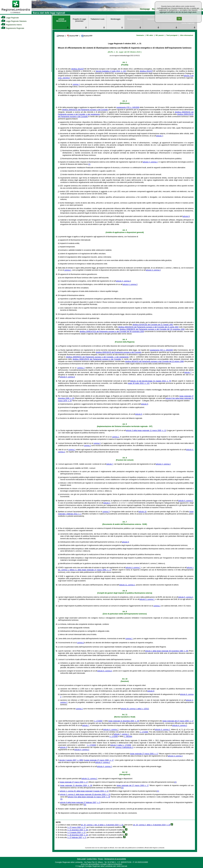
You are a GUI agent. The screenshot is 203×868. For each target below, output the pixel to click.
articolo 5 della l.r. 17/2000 (121, 745)
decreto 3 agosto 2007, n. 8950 (71, 760)
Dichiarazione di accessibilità (115, 859)
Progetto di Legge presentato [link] (79, 20)
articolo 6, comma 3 (105, 671)
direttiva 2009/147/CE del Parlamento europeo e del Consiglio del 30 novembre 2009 (112, 332)
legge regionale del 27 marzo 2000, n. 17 (178, 721)
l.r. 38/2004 (128, 736)
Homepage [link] (145, 9)
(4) (158, 791)
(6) (85, 805)
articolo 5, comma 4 (67, 377)
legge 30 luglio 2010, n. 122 (139, 383)
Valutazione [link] (152, 19)
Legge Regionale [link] (10, 18)
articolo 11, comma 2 (89, 779)
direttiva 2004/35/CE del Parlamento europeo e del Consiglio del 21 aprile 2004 (148, 327)
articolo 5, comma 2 (186, 597)
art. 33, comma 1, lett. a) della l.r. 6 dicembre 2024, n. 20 (102, 825)
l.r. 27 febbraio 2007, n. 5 (77, 837)
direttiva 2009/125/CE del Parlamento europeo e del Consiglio (97, 359)
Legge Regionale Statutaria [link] (14, 21)
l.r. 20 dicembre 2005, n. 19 (77, 835)
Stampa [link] (60, 36)
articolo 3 (107, 503)
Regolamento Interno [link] (11, 25)
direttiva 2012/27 (77, 69)
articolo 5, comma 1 (147, 599)
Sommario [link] (140, 35)
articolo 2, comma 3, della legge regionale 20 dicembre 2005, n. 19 (85, 794)
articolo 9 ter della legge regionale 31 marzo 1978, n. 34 (89, 797)
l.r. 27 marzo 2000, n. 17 (76, 827)
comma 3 (106, 512)
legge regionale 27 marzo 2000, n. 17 (144, 754)
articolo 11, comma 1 (127, 585)
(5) (61, 799)
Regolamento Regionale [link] (12, 28)
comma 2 (81, 368)
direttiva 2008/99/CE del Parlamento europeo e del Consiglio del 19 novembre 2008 (152, 329)
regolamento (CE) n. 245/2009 (128, 107)
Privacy (101, 859)
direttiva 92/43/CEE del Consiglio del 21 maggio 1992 (153, 325)
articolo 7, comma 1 (121, 734)
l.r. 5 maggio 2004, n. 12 (76, 832)
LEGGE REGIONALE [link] (61, 20)
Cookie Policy (92, 859)
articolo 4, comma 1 (162, 730)
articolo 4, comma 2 (150, 162)
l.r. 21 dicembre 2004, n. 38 (77, 830)
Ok (179, 19)
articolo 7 (160, 136)
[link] (16, 13)
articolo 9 (186, 216)
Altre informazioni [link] (187, 35)
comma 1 (76, 84)
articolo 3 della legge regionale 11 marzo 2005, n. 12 (146, 430)
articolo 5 (145, 404)
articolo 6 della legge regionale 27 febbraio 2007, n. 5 (80, 802)
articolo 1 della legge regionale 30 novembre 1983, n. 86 (167, 651)
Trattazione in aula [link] (97, 19)
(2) (175, 782)
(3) (122, 788)
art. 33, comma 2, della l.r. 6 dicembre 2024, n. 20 (152, 825)
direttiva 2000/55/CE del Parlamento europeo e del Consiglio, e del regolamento (97, 357)
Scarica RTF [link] (87, 36)
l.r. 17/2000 (98, 721)
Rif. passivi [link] (160, 35)
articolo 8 (151, 691)
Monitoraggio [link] (116, 19)
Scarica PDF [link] (73, 36)
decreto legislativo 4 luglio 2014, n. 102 (111, 71)
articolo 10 (143, 512)
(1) (89, 164)
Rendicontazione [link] (134, 19)
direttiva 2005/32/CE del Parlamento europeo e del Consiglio (85, 110)
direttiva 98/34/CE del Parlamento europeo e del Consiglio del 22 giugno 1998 (154, 361)
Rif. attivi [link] (150, 35)
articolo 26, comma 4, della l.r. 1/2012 (135, 709)
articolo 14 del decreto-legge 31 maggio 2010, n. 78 (151, 381)
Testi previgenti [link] (172, 35)
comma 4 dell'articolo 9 (124, 747)
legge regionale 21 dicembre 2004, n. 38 (124, 721)
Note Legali (81, 859)
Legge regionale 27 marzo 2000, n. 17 (99, 760)
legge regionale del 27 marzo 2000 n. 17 (133, 785)
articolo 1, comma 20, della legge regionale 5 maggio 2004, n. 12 (84, 791)
